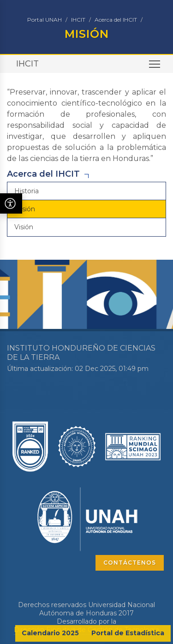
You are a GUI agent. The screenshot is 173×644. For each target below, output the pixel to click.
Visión (24, 227)
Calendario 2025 (50, 633)
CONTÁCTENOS (130, 563)
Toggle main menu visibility (155, 67)
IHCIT (78, 20)
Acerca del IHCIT (116, 20)
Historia (27, 191)
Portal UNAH (45, 20)
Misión (25, 209)
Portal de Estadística (128, 633)
